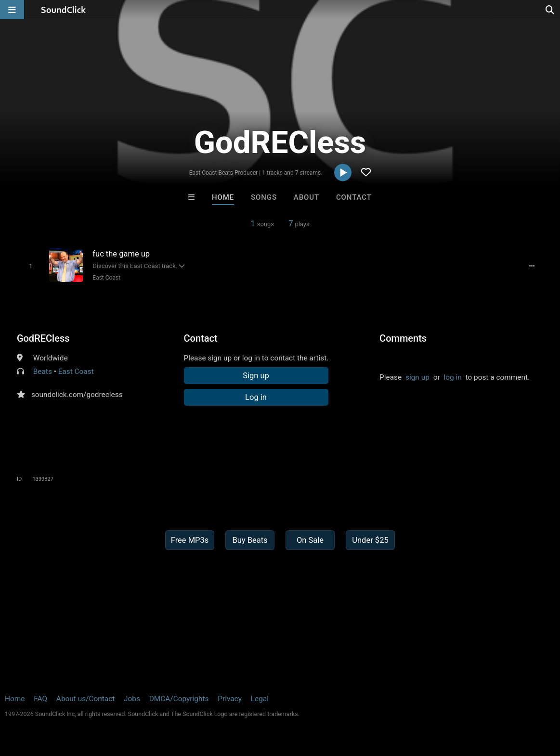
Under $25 (370, 540)
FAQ (40, 699)
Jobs (132, 699)
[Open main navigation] (12, 10)
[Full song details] (532, 266)
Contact (354, 197)
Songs (264, 197)
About (306, 197)
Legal (260, 699)
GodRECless (43, 338)
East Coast (106, 278)
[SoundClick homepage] (64, 10)
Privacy (230, 699)
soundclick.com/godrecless (77, 395)
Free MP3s (190, 540)
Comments (403, 338)
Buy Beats (250, 540)
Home (223, 197)
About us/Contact (85, 699)
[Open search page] (550, 10)
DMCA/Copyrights (179, 699)
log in (452, 377)
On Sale (310, 540)
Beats (43, 372)
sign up (417, 377)
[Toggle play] (31, 266)
